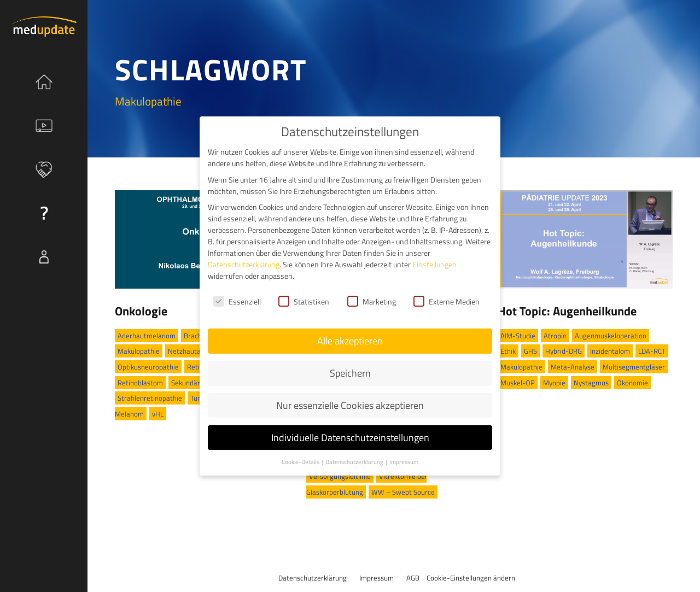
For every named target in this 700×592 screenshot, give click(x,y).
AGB (413, 578)
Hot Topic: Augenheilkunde (567, 311)
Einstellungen (434, 257)
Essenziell (237, 294)
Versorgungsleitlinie (340, 476)
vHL (158, 414)
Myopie (554, 383)
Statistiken (304, 294)
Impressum (377, 578)
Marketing (372, 294)
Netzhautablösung (196, 351)
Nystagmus (591, 383)
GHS (530, 351)
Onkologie (141, 311)
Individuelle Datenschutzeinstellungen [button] (350, 430)
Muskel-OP (518, 383)
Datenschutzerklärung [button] (355, 454)
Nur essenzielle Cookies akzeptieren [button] (350, 398)
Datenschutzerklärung (313, 578)
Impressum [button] (404, 454)
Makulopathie (139, 351)
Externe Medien (447, 294)
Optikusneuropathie (148, 367)
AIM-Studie (518, 336)
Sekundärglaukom (199, 383)
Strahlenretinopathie (150, 398)
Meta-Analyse (573, 367)
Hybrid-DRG (564, 351)
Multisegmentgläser (634, 367)
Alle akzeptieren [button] (350, 334)
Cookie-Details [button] (301, 454)
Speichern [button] (350, 365)
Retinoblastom (140, 383)
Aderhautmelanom (147, 336)
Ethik (508, 351)
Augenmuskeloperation (611, 336)
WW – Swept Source (403, 492)
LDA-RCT (652, 351)
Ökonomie (632, 383)
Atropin (555, 336)
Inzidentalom (610, 351)
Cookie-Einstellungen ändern (471, 578)
